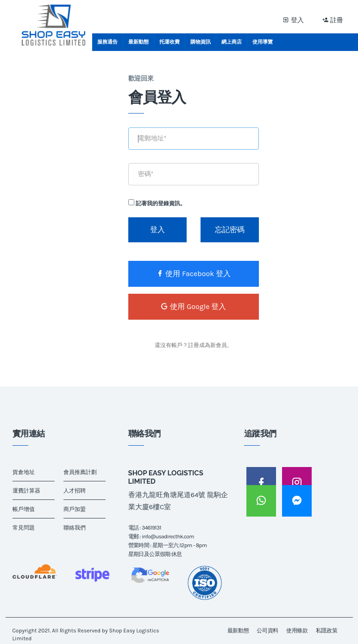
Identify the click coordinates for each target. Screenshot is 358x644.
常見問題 (24, 528)
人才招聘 (75, 491)
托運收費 (170, 42)
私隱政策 (327, 631)
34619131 (151, 528)
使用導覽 (263, 42)
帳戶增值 (24, 509)
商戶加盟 (75, 509)
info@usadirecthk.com (168, 537)
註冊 (333, 20)
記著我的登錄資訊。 (157, 203)
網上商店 (232, 42)
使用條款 (297, 631)
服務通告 (107, 42)
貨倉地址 (24, 472)
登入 (293, 20)
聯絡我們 (75, 528)
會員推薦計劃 (80, 472)
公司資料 (267, 631)
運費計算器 (26, 491)
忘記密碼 (230, 230)
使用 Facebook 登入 (193, 274)
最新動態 (138, 42)
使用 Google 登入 (193, 306)
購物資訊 (201, 42)
